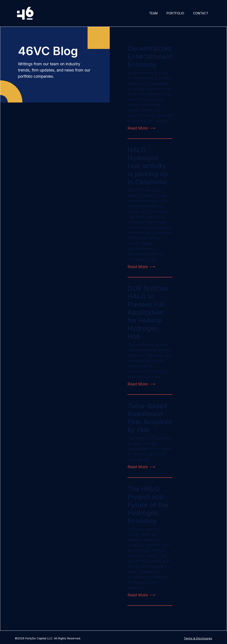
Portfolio (175, 13)
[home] (25, 13)
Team (153, 13)
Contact (201, 13)
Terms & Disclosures (198, 638)
